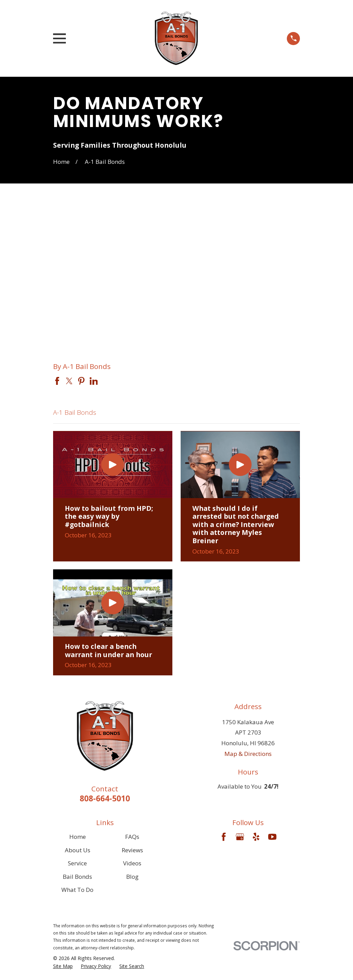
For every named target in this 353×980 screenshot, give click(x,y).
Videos (132, 863)
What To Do (77, 890)
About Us (78, 850)
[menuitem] (63, 966)
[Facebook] (224, 837)
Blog (132, 877)
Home (78, 837)
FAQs (132, 837)
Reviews (132, 850)
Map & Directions (248, 754)
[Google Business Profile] (240, 837)
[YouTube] (272, 837)
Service (77, 863)
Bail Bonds (77, 877)
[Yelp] (256, 837)
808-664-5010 (105, 798)
